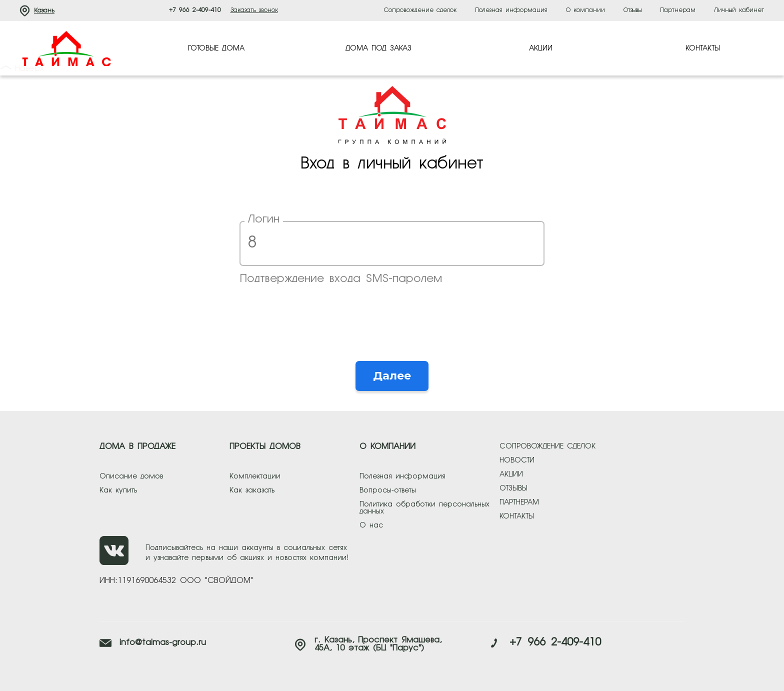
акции (511, 474)
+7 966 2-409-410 (195, 10)
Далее (392, 376)
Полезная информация (511, 10)
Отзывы (632, 10)
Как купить (118, 490)
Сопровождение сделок (420, 10)
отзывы (513, 488)
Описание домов (131, 476)
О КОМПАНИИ (387, 447)
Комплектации (255, 476)
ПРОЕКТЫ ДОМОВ (265, 447)
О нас (371, 525)
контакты (517, 516)
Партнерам (678, 10)
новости (517, 460)
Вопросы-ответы (388, 490)
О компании (585, 10)
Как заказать (252, 490)
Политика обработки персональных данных (424, 508)
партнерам (519, 502)
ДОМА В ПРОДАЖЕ (137, 447)
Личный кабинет (739, 10)
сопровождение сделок (547, 446)
